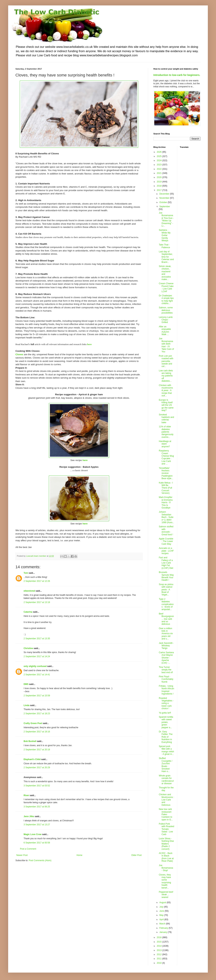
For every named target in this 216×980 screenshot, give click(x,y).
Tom (26, 573)
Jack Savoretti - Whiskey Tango (166, 646)
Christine (28, 648)
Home (80, 855)
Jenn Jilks (29, 816)
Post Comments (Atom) (40, 860)
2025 (160, 156)
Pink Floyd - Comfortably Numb (166, 679)
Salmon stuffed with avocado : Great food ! (166, 530)
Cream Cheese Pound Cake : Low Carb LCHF (166, 287)
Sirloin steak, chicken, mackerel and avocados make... (165, 273)
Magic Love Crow (33, 834)
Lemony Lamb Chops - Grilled (166, 320)
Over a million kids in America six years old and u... (166, 634)
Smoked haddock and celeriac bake (166, 419)
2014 (160, 946)
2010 (160, 963)
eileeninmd (29, 591)
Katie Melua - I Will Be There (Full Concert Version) (166, 488)
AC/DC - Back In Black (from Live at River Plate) (166, 857)
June (162, 911)
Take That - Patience (164, 246)
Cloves (19, 354)
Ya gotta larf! (165, 713)
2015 (160, 942)
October (164, 202)
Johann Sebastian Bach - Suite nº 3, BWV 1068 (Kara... (166, 517)
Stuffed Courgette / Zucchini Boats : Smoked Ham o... (166, 765)
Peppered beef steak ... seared (166, 895)
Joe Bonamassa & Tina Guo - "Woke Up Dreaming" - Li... (166, 219)
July (162, 907)
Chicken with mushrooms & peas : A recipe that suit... (166, 391)
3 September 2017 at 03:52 (37, 786)
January (164, 932)
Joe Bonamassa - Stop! (166, 868)
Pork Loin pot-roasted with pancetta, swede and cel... (166, 361)
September (165, 207)
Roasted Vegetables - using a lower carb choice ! (166, 703)
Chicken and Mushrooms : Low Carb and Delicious (166, 800)
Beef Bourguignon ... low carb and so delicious (166, 619)
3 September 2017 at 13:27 (37, 825)
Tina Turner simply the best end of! (166, 670)
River (26, 795)
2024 (160, 160)
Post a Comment (28, 849)
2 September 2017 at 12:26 (37, 581)
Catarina (28, 612)
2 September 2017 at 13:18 (37, 602)
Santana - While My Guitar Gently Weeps (165, 235)
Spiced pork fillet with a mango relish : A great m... (166, 750)
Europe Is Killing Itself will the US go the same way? (166, 405)
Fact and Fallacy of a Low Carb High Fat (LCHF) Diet (166, 563)
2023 (160, 165)
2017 (160, 190)
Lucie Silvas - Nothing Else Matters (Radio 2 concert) (166, 844)
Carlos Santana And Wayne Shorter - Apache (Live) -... (166, 658)
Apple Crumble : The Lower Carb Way (166, 541)
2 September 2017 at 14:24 (37, 656)
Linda (27, 705)
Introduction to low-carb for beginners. (177, 75)
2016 (160, 937)
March (163, 924)
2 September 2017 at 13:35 (37, 639)
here (89, 344)
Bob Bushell (30, 741)
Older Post (136, 855)
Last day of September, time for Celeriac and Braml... (166, 257)
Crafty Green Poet (33, 723)
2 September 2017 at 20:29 (37, 768)
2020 (160, 177)
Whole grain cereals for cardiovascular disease (166, 780)
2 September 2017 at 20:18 (37, 750)
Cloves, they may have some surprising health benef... (165, 881)
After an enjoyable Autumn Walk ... (165, 331)
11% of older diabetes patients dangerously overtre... (166, 432)
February (164, 928)
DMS (26, 684)
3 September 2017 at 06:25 (37, 807)
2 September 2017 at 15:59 (37, 696)
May (162, 915)
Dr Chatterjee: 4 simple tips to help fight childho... (166, 300)
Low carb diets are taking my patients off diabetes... (166, 376)
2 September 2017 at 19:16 (37, 732)
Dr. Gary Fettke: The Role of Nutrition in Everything (166, 737)
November (165, 198)
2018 (160, 186)
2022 (160, 169)
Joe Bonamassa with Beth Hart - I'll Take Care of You (166, 345)
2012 (160, 954)
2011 (160, 959)
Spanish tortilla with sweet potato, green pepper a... (166, 722)
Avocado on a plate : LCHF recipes (166, 551)
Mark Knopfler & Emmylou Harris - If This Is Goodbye (166, 502)
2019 (160, 182)
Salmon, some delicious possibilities (166, 310)
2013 (160, 950)
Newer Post (22, 855)
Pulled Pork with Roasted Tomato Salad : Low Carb (166, 829)
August (163, 902)
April (162, 919)
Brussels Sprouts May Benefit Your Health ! (166, 576)
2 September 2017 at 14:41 (37, 675)
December (165, 194)
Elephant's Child (32, 759)
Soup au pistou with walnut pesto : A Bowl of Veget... (166, 590)
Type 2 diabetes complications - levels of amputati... (166, 604)
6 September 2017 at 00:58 (37, 843)
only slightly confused (35, 666)
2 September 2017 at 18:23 (37, 714)
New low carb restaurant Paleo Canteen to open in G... (166, 814)
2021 (160, 173)
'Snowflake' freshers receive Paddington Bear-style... (166, 473)
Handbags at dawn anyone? (165, 444)
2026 (160, 152)
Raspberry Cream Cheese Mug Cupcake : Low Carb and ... (166, 457)
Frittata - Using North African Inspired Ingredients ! (166, 690)
